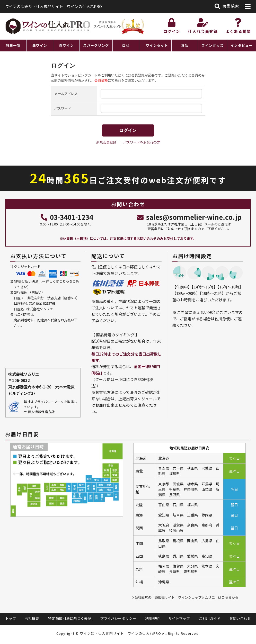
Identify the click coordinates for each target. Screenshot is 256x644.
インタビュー (242, 45)
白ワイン (67, 45)
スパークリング (96, 45)
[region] (128, 46)
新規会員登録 (106, 142)
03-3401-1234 (67, 217)
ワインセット (157, 45)
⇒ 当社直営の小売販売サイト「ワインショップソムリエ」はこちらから (184, 597)
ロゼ (126, 45)
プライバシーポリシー (118, 618)
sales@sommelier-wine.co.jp (189, 217)
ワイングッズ (213, 45)
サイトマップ (179, 618)
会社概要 (32, 618)
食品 (185, 45)
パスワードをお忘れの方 (142, 142)
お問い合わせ (240, 618)
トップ (11, 618)
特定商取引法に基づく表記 (70, 618)
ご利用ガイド (210, 618)
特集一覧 (13, 45)
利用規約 (152, 618)
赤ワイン (40, 45)
